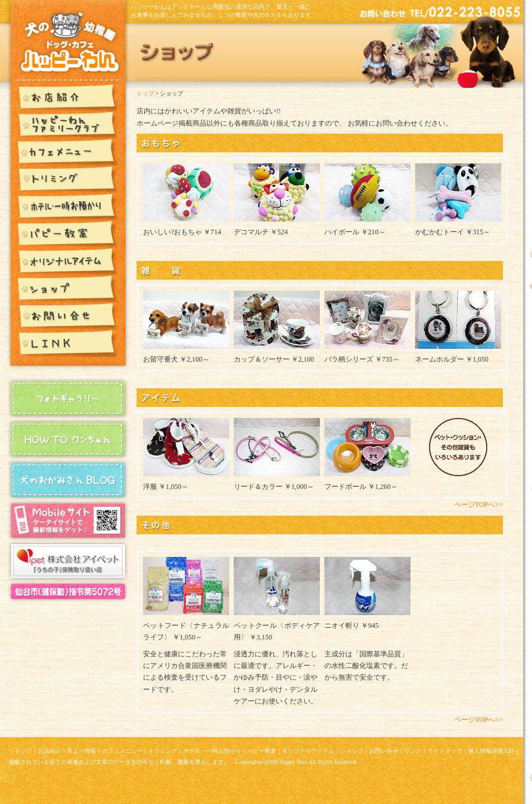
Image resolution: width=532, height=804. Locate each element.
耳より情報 (81, 751)
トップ (145, 93)
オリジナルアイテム (308, 751)
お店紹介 (49, 751)
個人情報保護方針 (491, 751)
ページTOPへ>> (479, 505)
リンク (413, 751)
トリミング (163, 751)
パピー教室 (262, 751)
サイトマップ (445, 751)
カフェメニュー (122, 751)
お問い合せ (384, 751)
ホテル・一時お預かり (212, 751)
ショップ (352, 751)
